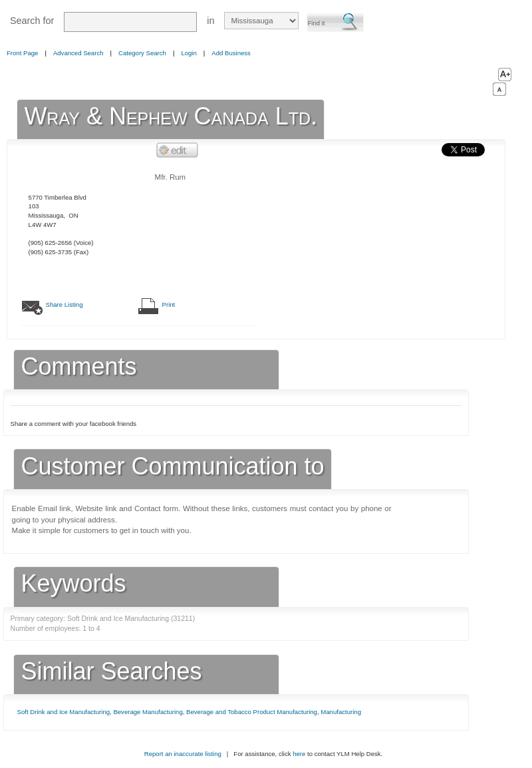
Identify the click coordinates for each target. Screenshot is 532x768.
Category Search (142, 53)
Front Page (22, 53)
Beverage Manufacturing (148, 712)
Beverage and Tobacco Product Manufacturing (252, 712)
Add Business (231, 53)
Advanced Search (78, 53)
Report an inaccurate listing (183, 754)
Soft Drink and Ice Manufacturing (64, 712)
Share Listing (65, 304)
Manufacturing (341, 712)
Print (169, 304)
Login (189, 53)
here (299, 754)
